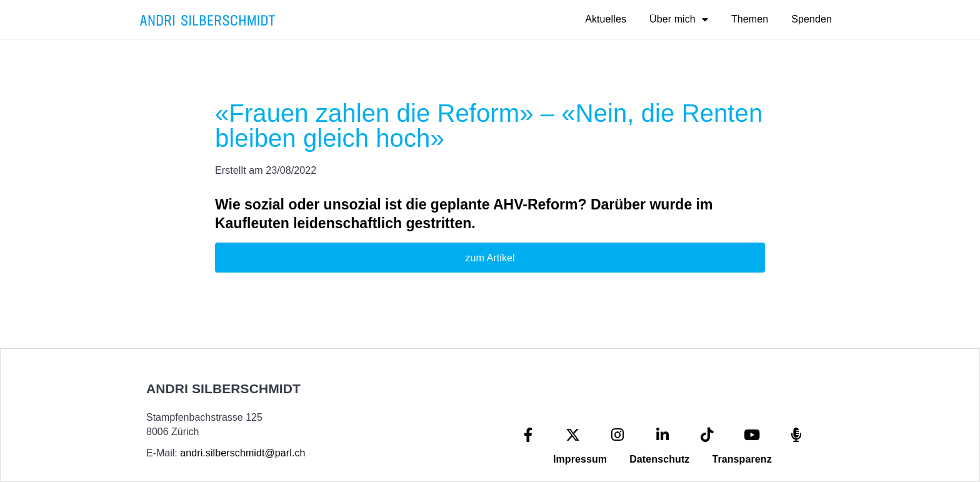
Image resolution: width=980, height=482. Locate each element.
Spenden (812, 19)
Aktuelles (606, 19)
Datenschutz (659, 459)
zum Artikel (490, 258)
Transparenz (742, 459)
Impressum (580, 459)
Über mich (679, 19)
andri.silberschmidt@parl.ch (242, 453)
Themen (750, 19)
